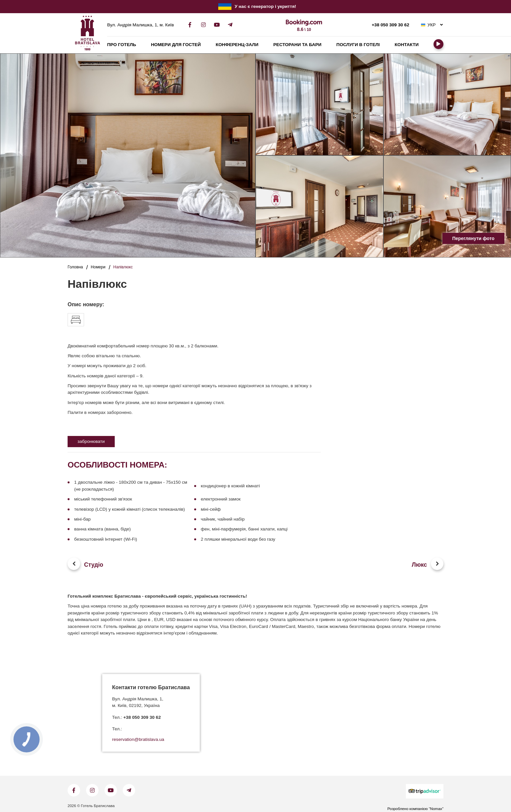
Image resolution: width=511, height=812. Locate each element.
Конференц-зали (237, 45)
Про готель (122, 45)
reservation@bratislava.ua (138, 740)
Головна (75, 267)
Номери (98, 267)
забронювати (91, 441)
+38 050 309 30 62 (390, 25)
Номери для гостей (176, 45)
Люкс (419, 565)
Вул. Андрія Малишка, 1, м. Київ (140, 25)
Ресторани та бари (297, 45)
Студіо (94, 565)
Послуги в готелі (358, 45)
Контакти (407, 45)
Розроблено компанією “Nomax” (415, 809)
